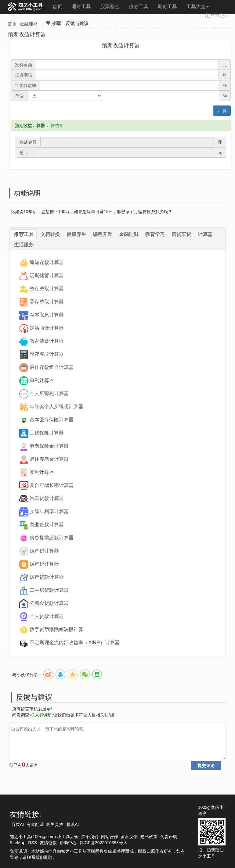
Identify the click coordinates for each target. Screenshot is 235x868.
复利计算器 (42, 472)
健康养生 (76, 234)
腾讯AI (72, 824)
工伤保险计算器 (47, 433)
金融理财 (29, 24)
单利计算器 (42, 380)
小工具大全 (68, 837)
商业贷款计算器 (47, 525)
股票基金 (110, 7)
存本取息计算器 (47, 315)
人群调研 (41, 715)
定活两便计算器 (47, 328)
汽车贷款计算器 (47, 498)
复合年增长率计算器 (52, 485)
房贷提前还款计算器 (52, 538)
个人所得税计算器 (49, 393)
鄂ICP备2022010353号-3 (103, 843)
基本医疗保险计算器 (52, 420)
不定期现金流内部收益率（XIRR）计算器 (74, 643)
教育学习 (155, 234)
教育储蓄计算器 (47, 341)
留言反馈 (129, 837)
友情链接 (48, 843)
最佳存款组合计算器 (52, 367)
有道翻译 (35, 824)
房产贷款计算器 (47, 577)
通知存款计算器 (47, 262)
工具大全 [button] (197, 7)
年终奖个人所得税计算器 (56, 407)
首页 (57, 7)
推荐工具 (24, 234)
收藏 (53, 23)
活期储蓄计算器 (47, 275)
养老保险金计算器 (49, 446)
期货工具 (167, 7)
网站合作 (110, 837)
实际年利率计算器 (49, 511)
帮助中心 (68, 843)
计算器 (205, 234)
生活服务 (24, 245)
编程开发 (103, 234)
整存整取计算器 (47, 289)
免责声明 (169, 837)
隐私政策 (149, 837)
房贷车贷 (181, 234)
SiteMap (18, 843)
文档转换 (50, 234)
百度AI (18, 824)
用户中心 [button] (216, 16)
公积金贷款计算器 (49, 603)
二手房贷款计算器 (49, 590)
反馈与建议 (77, 23)
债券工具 (139, 7)
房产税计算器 (44, 551)
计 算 (222, 111)
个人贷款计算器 (47, 616)
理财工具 (81, 7)
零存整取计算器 (47, 302)
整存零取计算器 (47, 354)
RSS (33, 843)
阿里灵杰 (55, 824)
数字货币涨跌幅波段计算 (56, 629)
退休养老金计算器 (49, 459)
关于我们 (90, 837)
